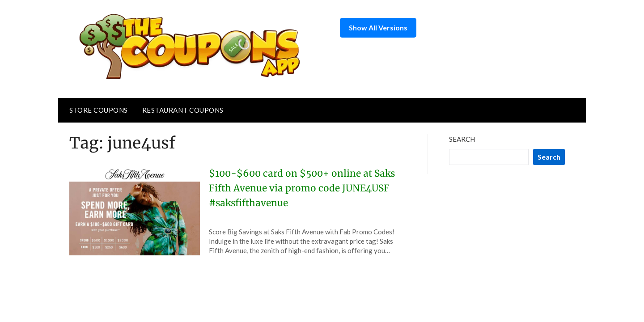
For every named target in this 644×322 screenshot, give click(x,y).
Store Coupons (99, 110)
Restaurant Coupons (183, 110)
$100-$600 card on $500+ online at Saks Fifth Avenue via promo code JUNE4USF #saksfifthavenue (295, 188)
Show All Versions (378, 28)
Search (462, 139)
